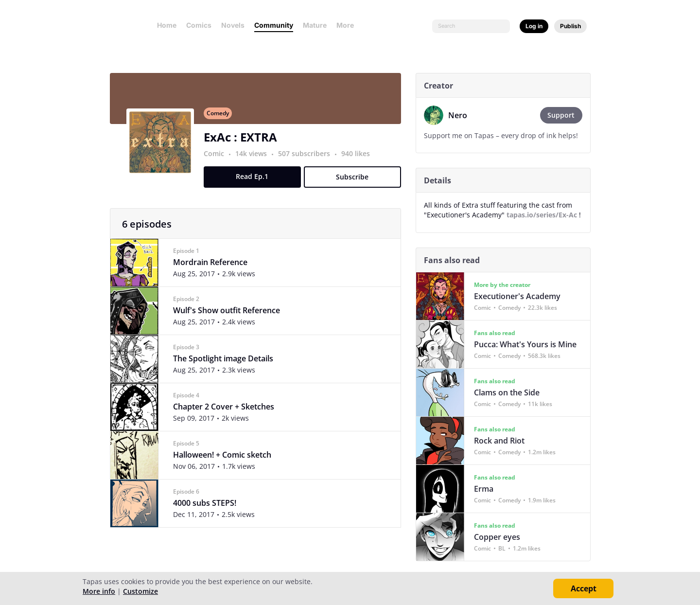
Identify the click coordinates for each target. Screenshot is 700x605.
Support (565, 115)
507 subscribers (308, 159)
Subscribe (356, 182)
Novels (233, 25)
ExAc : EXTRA (244, 142)
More (348, 25)
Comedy (221, 118)
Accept (584, 588)
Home (167, 25)
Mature (315, 25)
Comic (217, 159)
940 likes (359, 159)
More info (99, 591)
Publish (570, 26)
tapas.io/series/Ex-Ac (545, 215)
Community (274, 25)
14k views (255, 159)
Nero (461, 115)
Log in (534, 26)
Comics (199, 25)
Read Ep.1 (256, 182)
